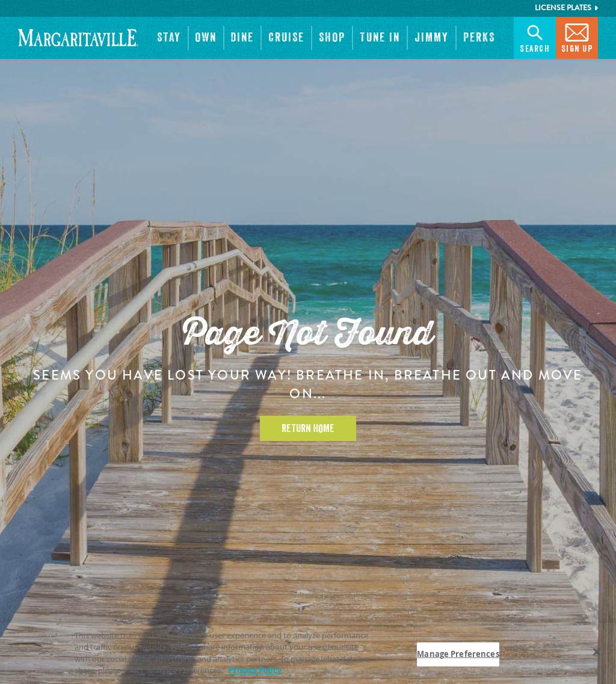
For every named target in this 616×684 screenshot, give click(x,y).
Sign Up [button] (577, 37)
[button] (169, 38)
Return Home (308, 428)
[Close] (597, 652)
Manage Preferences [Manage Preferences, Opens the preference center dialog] (458, 654)
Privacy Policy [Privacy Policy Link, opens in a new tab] (255, 671)
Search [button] (535, 37)
